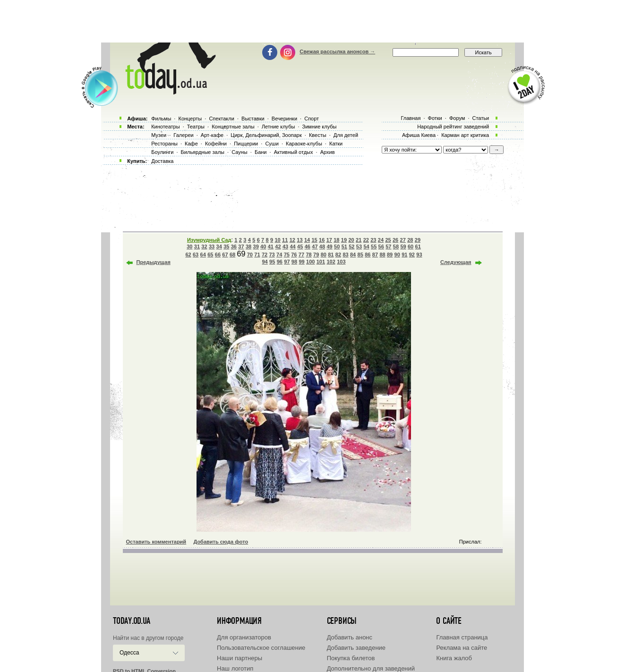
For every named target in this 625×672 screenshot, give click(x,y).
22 (366, 240)
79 (316, 255)
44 (292, 247)
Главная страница (462, 637)
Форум (457, 118)
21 (359, 240)
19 (344, 240)
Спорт (312, 119)
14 (307, 240)
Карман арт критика (465, 135)
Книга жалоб (454, 658)
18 (336, 240)
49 (329, 247)
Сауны (240, 152)
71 (257, 255)
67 (225, 255)
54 (366, 247)
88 (382, 255)
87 (375, 255)
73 (272, 255)
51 (344, 247)
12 (292, 240)
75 (287, 255)
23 (373, 240)
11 (285, 240)
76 (294, 255)
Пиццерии (246, 144)
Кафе (191, 144)
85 (360, 255)
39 (256, 247)
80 (324, 255)
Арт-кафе (212, 135)
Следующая (456, 262)
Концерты (190, 119)
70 (250, 255)
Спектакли (222, 119)
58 (396, 247)
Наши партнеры (240, 658)
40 (263, 247)
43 (285, 247)
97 (287, 262)
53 (359, 247)
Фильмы (161, 119)
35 (226, 247)
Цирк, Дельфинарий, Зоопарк (266, 135)
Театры (196, 127)
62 (188, 255)
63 (196, 255)
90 (397, 255)
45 (300, 247)
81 (331, 255)
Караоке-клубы (304, 144)
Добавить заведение (356, 648)
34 (219, 247)
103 (341, 262)
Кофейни (216, 144)
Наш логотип (235, 668)
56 (381, 247)
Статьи (481, 118)
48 (322, 247)
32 (204, 247)
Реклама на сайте (462, 648)
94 (265, 262)
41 (271, 247)
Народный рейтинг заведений (453, 127)
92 (412, 255)
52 (351, 247)
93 (419, 255)
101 (321, 262)
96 (280, 262)
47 (315, 247)
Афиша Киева (419, 135)
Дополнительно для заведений (371, 668)
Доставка (162, 161)
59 (403, 247)
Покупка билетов (351, 658)
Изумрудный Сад (209, 240)
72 (265, 255)
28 (410, 240)
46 (308, 247)
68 (232, 255)
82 (338, 255)
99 (301, 262)
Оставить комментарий (156, 542)
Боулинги (162, 152)
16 (322, 240)
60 (411, 247)
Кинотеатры (165, 127)
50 (337, 247)
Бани (261, 152)
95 (272, 262)
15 (314, 240)
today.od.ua (132, 621)
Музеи (159, 135)
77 (301, 255)
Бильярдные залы (203, 152)
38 (248, 247)
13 (300, 240)
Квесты (318, 135)
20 (351, 240)
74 (279, 255)
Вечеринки (284, 119)
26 (395, 240)
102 (331, 262)
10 (278, 240)
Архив (328, 152)
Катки (336, 144)
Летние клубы (278, 127)
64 (203, 255)
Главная (411, 118)
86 (368, 255)
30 (189, 247)
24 (381, 240)
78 (308, 255)
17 (329, 240)
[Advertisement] (313, 21)
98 (294, 262)
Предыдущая (154, 262)
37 (241, 247)
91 (404, 255)
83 (345, 255)
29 (418, 240)
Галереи (183, 135)
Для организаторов (244, 637)
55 (374, 247)
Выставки (253, 119)
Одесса (129, 653)
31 (197, 247)
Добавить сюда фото (221, 542)
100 (310, 262)
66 (218, 255)
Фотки (435, 118)
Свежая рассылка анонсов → (337, 51)
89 (390, 255)
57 (388, 247)
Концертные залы (233, 127)
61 (418, 247)
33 (212, 247)
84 (353, 255)
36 (234, 247)
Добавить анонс (350, 637)
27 (403, 240)
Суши (272, 144)
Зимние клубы (320, 127)
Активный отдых (294, 152)
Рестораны (164, 144)
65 (210, 255)
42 (278, 247)
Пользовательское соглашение (261, 648)
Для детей (346, 135)
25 (388, 240)
